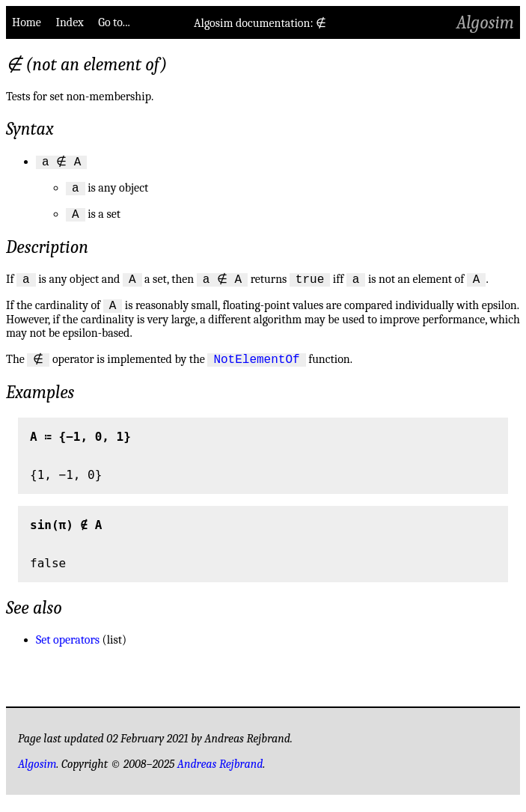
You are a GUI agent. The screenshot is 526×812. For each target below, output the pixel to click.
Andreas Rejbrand (220, 775)
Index (69, 22)
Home (27, 22)
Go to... (114, 22)
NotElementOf (253, 370)
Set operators (68, 651)
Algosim (485, 22)
